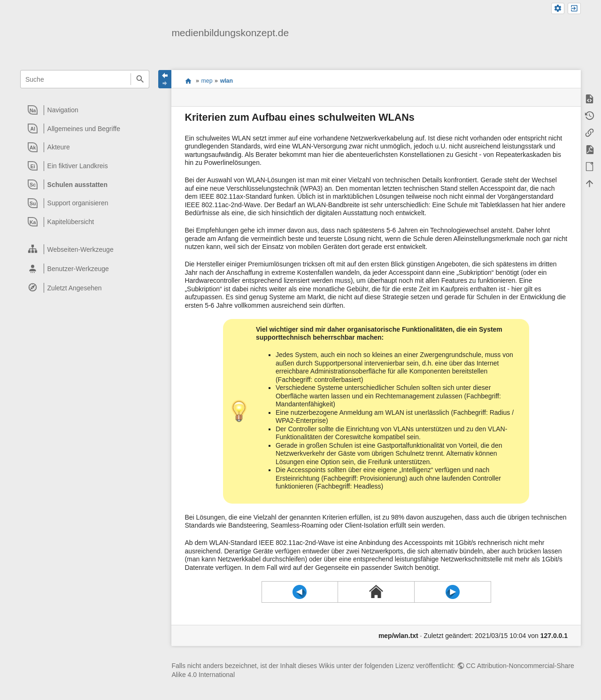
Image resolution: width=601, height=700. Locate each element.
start (188, 81)
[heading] (85, 110)
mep (207, 81)
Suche (140, 79)
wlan (227, 81)
